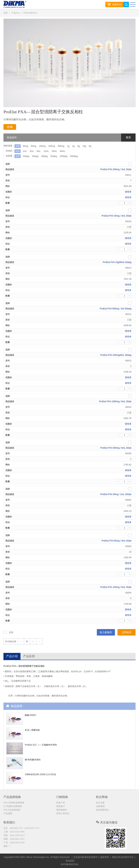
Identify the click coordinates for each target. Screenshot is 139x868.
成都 (14, 839)
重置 (128, 137)
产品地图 (8, 813)
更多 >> (7, 846)
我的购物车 (62, 810)
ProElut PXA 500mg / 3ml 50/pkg (116, 309)
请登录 (128, 192)
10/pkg (26, 156)
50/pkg (54, 156)
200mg (52, 146)
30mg (25, 146)
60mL (62, 151)
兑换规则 (100, 806)
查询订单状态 (63, 813)
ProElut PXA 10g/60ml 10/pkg (117, 262)
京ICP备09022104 (69, 864)
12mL (46, 151)
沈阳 (14, 835)
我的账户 (61, 806)
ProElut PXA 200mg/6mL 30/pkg (116, 355)
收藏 (10, 127)
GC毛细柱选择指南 (13, 806)
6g (90, 146)
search (126, 5)
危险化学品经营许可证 (123, 857)
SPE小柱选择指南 (12, 810)
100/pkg (63, 156)
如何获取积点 (102, 810)
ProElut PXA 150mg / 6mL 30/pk (116, 587)
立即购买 (127, 632)
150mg (42, 146)
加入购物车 (106, 632)
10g (84, 146)
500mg (61, 146)
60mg (33, 146)
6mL (39, 151)
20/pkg (35, 156)
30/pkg (44, 156)
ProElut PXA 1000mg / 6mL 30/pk (115, 401)
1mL (25, 151)
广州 (14, 843)
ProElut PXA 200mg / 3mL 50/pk (116, 169)
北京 (21, 828)
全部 (18, 146)
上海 (14, 832)
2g (73, 146)
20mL (54, 151)
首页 (6, 13)
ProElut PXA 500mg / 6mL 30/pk (116, 448)
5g (78, 146)
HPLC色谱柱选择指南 (14, 803)
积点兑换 (100, 803)
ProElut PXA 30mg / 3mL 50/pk (116, 216)
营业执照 (70, 861)
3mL (32, 151)
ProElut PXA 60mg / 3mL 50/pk (116, 541)
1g (68, 146)
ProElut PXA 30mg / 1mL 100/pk (116, 494)
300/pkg (74, 156)
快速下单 (61, 803)
